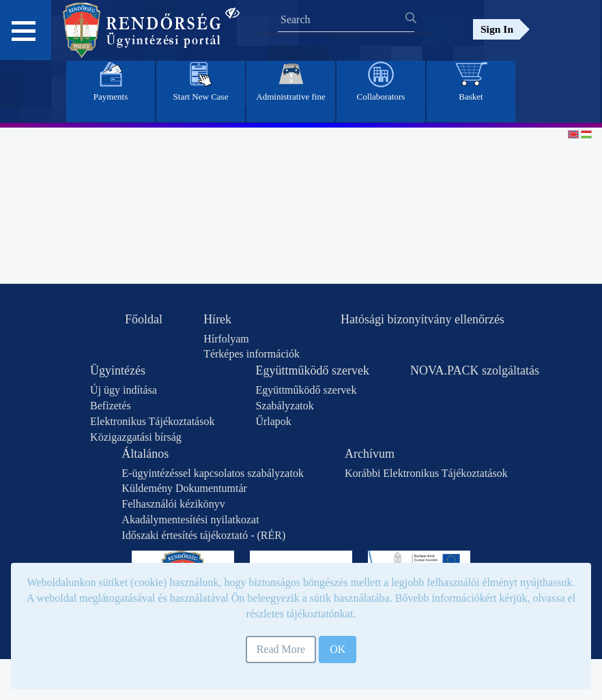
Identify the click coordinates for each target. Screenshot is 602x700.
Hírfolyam (226, 339)
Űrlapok (273, 421)
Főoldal (144, 319)
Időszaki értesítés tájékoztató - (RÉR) (203, 535)
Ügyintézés (118, 370)
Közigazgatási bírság (136, 437)
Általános (145, 454)
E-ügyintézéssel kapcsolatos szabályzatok (213, 473)
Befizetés (111, 406)
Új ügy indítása (124, 390)
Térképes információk (252, 354)
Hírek (217, 319)
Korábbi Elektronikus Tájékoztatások (426, 473)
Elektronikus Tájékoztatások (152, 421)
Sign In (497, 29)
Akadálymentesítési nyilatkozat (190, 520)
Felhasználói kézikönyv (173, 504)
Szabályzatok (284, 406)
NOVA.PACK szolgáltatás (475, 370)
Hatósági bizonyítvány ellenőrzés (422, 319)
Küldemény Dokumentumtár (184, 488)
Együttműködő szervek (312, 370)
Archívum (370, 454)
